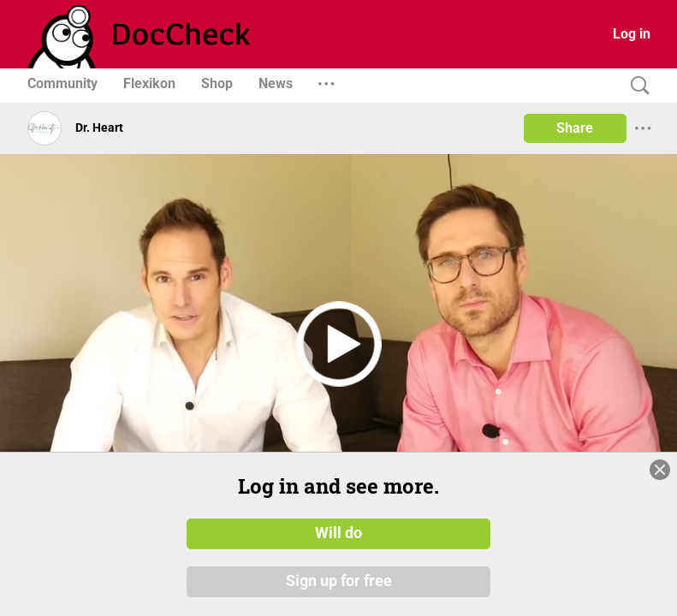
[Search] (636, 86)
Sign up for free (339, 581)
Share (575, 128)
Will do (338, 533)
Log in (632, 34)
